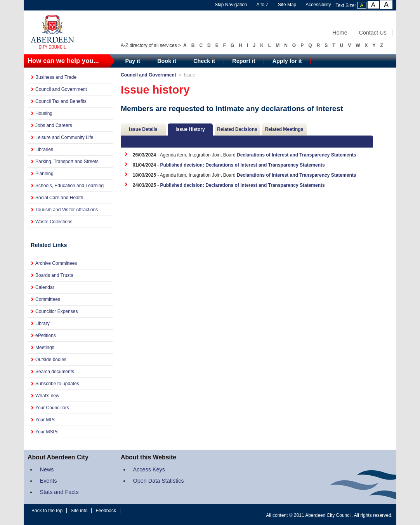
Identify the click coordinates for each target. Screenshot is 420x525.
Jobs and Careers (54, 125)
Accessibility (318, 5)
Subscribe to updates (57, 384)
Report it (244, 61)
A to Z (263, 5)
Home (340, 33)
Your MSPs (47, 432)
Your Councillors (52, 408)
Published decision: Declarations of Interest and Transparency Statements (243, 165)
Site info (79, 511)
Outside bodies (51, 360)
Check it (204, 61)
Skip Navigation (231, 5)
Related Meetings (284, 129)
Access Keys (149, 469)
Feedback (106, 511)
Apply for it (287, 61)
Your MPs (45, 420)
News (47, 469)
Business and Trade (56, 77)
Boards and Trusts (54, 275)
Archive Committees (56, 263)
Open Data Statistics (159, 481)
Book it (167, 61)
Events (49, 481)
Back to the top (47, 511)
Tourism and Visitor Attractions (67, 210)
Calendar (45, 287)
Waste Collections (54, 222)
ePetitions (46, 336)
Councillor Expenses (56, 311)
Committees (48, 299)
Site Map (287, 5)
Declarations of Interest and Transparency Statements (296, 155)
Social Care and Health (59, 198)
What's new (47, 396)
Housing (44, 113)
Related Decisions (237, 129)
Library (43, 323)
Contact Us (372, 33)
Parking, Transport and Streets (67, 162)
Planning (44, 174)
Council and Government (61, 89)
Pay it (133, 61)
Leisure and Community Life (64, 137)
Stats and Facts (59, 492)
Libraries (44, 150)
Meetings (45, 348)
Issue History (190, 129)
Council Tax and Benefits (61, 101)
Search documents (55, 372)
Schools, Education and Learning (69, 186)
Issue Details (143, 129)
